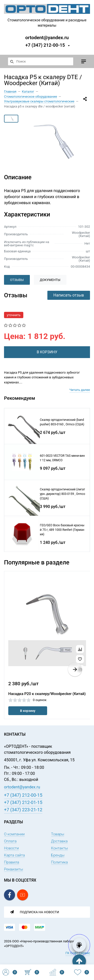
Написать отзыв (69, 295)
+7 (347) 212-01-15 (23, 802)
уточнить (14, 315)
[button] (75, 669)
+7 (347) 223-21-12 (23, 810)
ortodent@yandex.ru (47, 37)
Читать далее (80, 390)
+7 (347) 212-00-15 (45, 45)
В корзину (28, 711)
